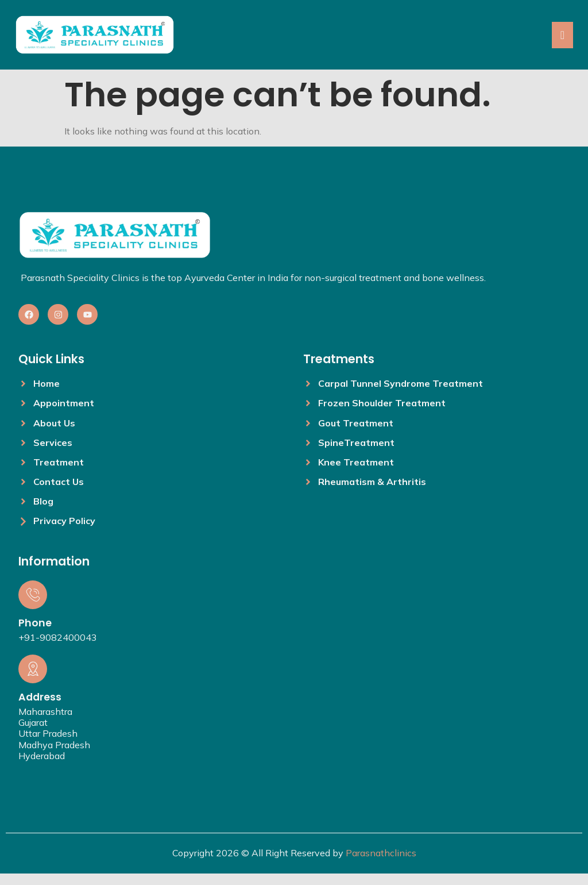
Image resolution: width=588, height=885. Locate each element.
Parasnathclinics (381, 853)
